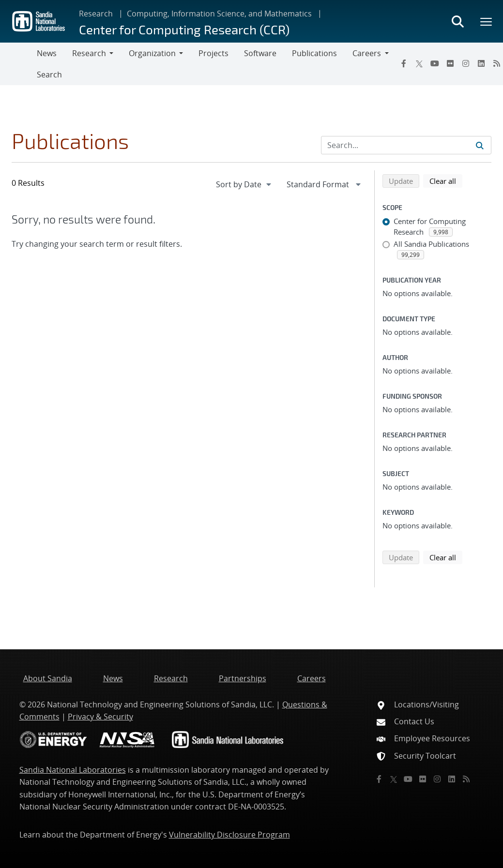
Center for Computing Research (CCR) (184, 29)
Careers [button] (367, 53)
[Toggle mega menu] (487, 21)
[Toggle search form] (457, 21)
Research (96, 14)
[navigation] (244, 184)
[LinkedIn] (481, 63)
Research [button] (89, 53)
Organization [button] (152, 53)
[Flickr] (450, 63)
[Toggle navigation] (18, 64)
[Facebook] (404, 63)
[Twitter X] (419, 63)
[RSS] (466, 779)
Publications (314, 53)
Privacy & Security (100, 717)
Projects (213, 53)
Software (260, 53)
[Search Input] (406, 145)
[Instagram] (466, 63)
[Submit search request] (480, 145)
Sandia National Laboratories (73, 770)
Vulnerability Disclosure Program (229, 835)
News (47, 53)
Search (49, 75)
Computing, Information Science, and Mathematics (219, 14)
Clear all (446, 180)
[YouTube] (435, 63)
